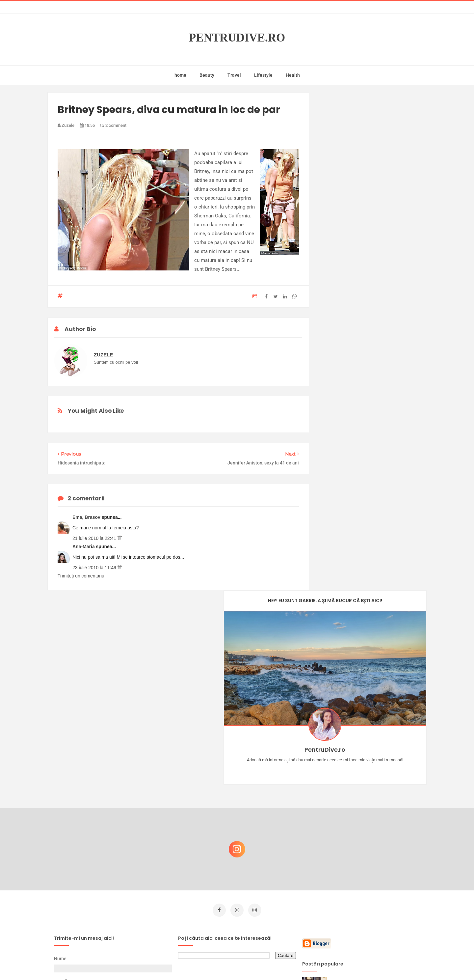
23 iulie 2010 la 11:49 (95, 568)
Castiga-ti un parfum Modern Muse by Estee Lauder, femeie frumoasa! (373, 780)
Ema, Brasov (87, 517)
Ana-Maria (84, 546)
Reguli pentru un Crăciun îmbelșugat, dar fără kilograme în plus (375, 908)
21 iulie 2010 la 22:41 (95, 538)
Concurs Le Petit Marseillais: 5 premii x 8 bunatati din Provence (375, 812)
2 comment (113, 125)
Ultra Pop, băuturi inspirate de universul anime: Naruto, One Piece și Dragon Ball (374, 878)
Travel (234, 75)
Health (293, 75)
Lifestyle (263, 75)
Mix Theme (292, 962)
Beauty (207, 75)
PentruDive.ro (237, 38)
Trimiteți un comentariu (81, 576)
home (180, 75)
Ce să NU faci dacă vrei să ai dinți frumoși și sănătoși (370, 843)
